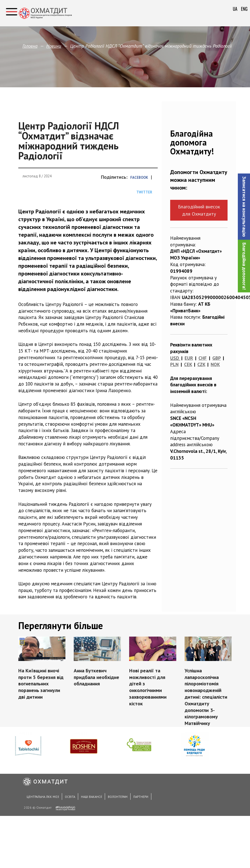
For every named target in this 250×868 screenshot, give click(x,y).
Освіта (70, 797)
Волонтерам (118, 797)
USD (175, 358)
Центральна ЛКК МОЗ (43, 797)
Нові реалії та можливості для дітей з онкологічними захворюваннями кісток (148, 687)
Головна (30, 46)
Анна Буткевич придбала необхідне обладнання (96, 677)
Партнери (141, 797)
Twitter (144, 192)
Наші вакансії (91, 797)
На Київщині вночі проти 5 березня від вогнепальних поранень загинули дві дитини (41, 684)
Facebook (139, 178)
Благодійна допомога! (244, 266)
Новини (54, 46)
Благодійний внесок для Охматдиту (199, 210)
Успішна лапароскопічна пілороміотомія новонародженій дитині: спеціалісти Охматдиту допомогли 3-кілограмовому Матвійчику (206, 697)
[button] (244, 207)
